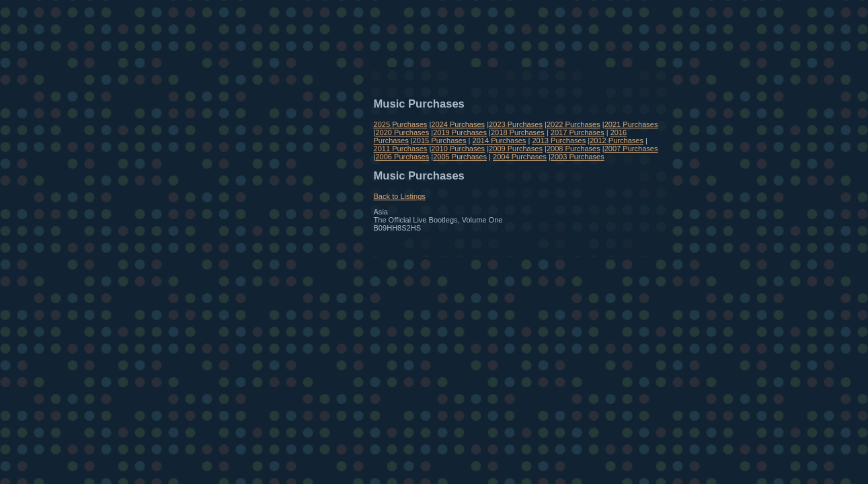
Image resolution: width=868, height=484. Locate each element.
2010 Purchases (458, 149)
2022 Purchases (574, 124)
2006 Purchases (402, 157)
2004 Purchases (520, 157)
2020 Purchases (402, 132)
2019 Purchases (460, 132)
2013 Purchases (559, 140)
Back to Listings (400, 196)
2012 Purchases (617, 140)
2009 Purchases (516, 149)
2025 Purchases (401, 124)
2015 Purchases (440, 140)
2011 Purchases (401, 149)
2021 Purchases (631, 124)
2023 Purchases (516, 124)
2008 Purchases (574, 149)
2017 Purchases (578, 132)
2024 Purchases (458, 124)
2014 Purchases (500, 140)
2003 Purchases (578, 157)
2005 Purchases (460, 157)
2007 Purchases (631, 149)
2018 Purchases (518, 132)
